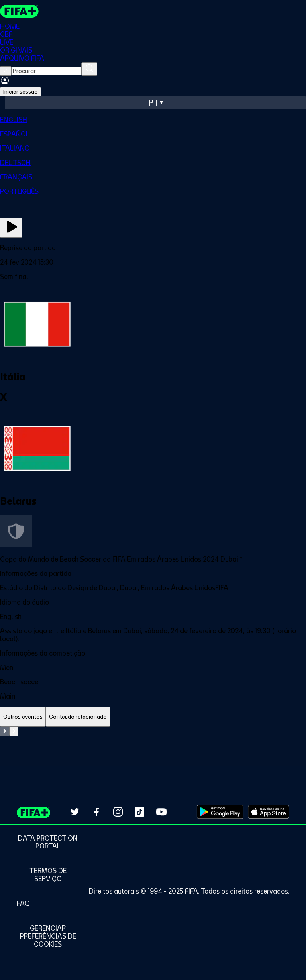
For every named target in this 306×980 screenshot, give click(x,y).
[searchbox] (46, 71)
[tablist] (153, 717)
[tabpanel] (153, 746)
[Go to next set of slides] (14, 731)
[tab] (23, 717)
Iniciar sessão (21, 92)
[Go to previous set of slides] (5, 731)
